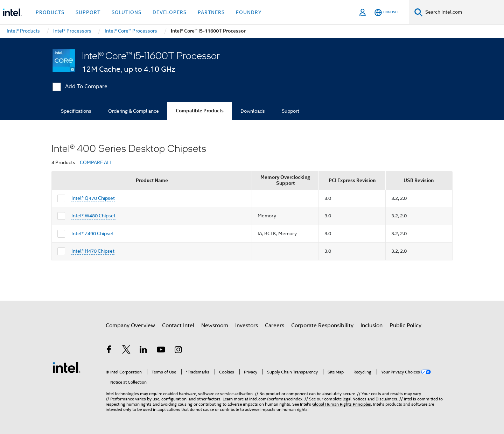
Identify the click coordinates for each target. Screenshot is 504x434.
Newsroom (215, 325)
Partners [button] (211, 12)
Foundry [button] (249, 12)
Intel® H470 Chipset (93, 251)
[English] (386, 12)
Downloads (253, 111)
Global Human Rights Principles (342, 404)
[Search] (418, 12)
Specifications (76, 111)
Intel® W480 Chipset (93, 216)
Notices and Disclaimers (375, 399)
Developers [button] (170, 12)
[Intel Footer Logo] (66, 367)
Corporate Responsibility (322, 325)
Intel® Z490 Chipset (93, 233)
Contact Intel (178, 325)
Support (290, 111)
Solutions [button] (127, 12)
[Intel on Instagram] (178, 351)
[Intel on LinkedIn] (143, 351)
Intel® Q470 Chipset (93, 198)
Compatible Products (200, 111)
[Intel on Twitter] (126, 351)
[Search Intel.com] (463, 12)
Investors (247, 325)
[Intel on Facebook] (109, 351)
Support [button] (88, 12)
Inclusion (372, 325)
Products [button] (50, 12)
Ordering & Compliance (134, 111)
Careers (275, 325)
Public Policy (405, 325)
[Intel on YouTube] (161, 351)
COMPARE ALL (96, 163)
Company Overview (130, 325)
